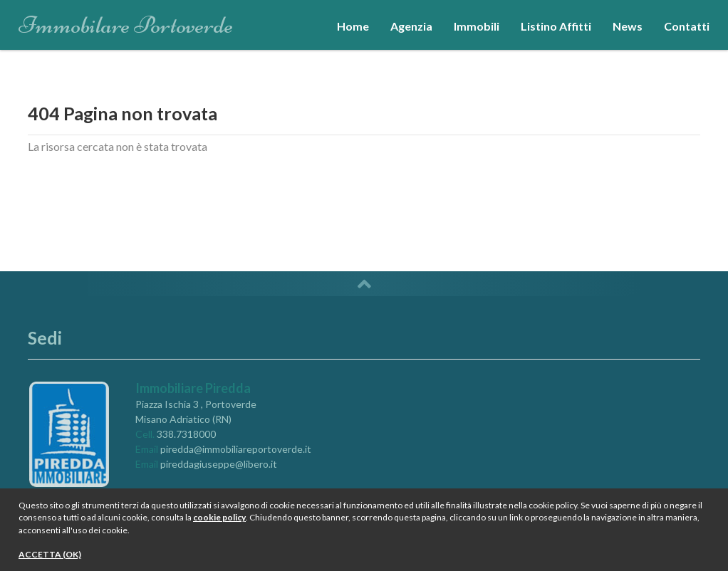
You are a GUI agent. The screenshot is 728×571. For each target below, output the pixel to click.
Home (353, 26)
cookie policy (219, 517)
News (628, 26)
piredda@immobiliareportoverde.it (236, 449)
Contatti (687, 26)
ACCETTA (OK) (50, 554)
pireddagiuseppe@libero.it (219, 464)
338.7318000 (186, 434)
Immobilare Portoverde (126, 21)
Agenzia (411, 26)
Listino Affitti (556, 26)
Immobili (477, 26)
